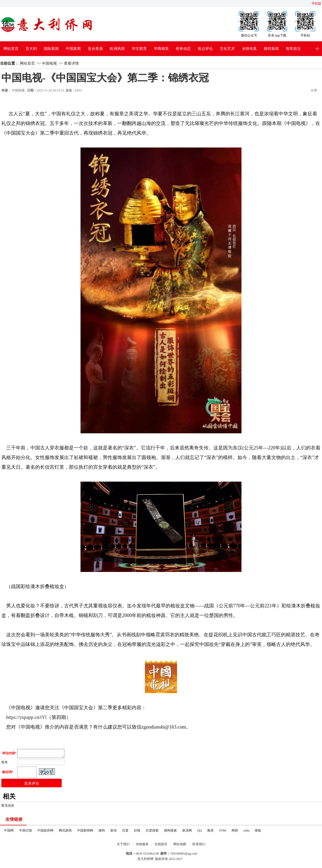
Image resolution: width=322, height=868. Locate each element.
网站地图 (180, 846)
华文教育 (139, 49)
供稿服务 (142, 846)
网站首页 (11, 49)
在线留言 (161, 846)
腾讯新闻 (65, 832)
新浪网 (187, 832)
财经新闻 (271, 49)
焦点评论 (205, 49)
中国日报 (25, 832)
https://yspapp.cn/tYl (26, 717)
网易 (235, 832)
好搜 (137, 832)
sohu (246, 832)
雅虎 (210, 832)
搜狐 (258, 832)
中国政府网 (45, 832)
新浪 (114, 832)
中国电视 (49, 63)
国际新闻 (51, 49)
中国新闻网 (85, 832)
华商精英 (161, 49)
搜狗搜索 (170, 832)
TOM (222, 832)
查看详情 (71, 63)
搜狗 (102, 832)
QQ (200, 832)
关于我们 (123, 846)
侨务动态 (183, 49)
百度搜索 (152, 832)
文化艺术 (227, 49)
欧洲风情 (117, 49)
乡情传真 (249, 49)
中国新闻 (73, 49)
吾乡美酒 (95, 49)
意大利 (31, 49)
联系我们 (199, 846)
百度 (125, 832)
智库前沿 (293, 49)
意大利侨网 (145, 860)
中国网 (9, 832)
